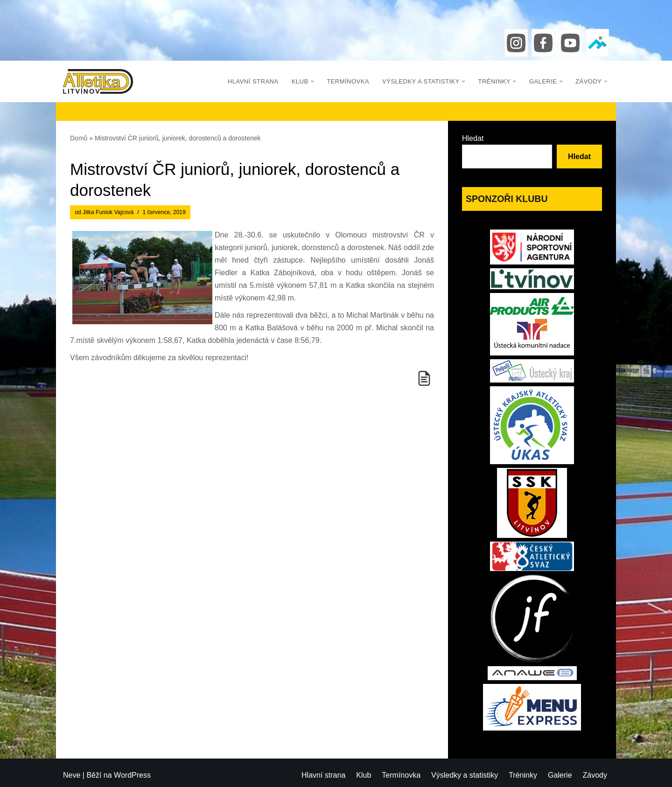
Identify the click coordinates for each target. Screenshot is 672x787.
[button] (312, 81)
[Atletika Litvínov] (98, 81)
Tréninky (523, 775)
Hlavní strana (253, 81)
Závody (595, 775)
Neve (72, 775)
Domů (79, 138)
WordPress (132, 775)
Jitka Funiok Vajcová (108, 212)
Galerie (560, 775)
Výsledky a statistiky (465, 775)
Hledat (473, 138)
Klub (364, 775)
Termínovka (348, 81)
